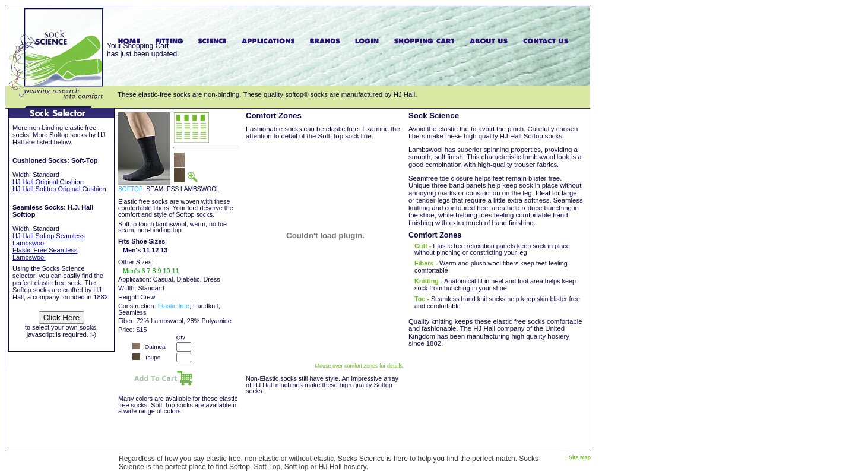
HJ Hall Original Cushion (48, 182)
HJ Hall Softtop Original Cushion (59, 189)
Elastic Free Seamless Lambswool (45, 254)
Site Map (580, 457)
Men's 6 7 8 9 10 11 (151, 271)
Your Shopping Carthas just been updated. (143, 50)
